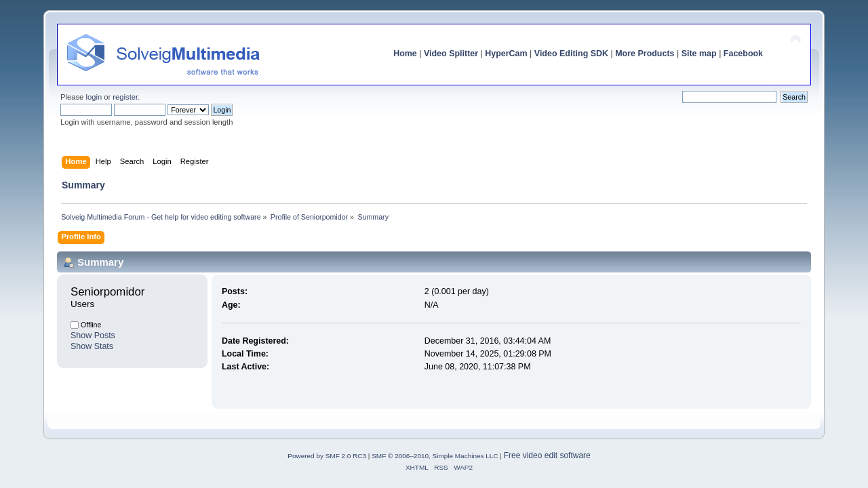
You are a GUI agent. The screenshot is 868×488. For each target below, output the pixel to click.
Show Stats (92, 346)
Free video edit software (547, 455)
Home (405, 54)
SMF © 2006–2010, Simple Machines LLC (435, 456)
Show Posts (93, 335)
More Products (645, 54)
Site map (699, 54)
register (125, 97)
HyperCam (506, 54)
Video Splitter (451, 54)
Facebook (743, 54)
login (94, 97)
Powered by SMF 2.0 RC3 (327, 456)
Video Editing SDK (571, 54)
